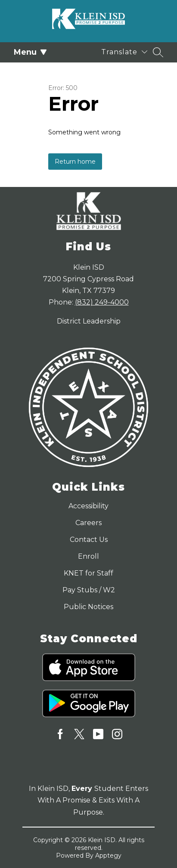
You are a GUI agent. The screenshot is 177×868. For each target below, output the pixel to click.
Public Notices (88, 607)
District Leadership (89, 321)
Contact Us (89, 540)
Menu (30, 52)
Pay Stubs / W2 (89, 590)
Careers (88, 523)
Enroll (88, 556)
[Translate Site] (124, 52)
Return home (75, 162)
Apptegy (108, 856)
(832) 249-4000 (102, 302)
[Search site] (158, 52)
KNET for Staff (88, 573)
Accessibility (88, 506)
